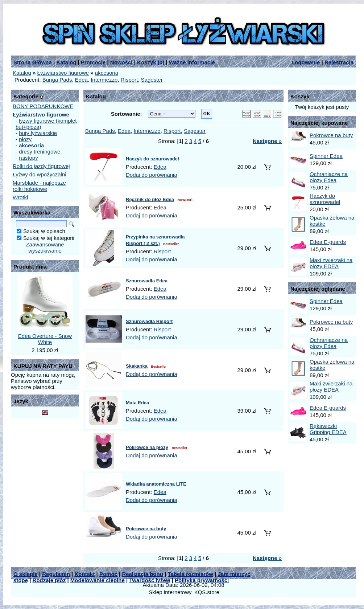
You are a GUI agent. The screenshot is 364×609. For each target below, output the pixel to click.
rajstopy (28, 158)
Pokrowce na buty (146, 529)
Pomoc (108, 574)
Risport (129, 80)
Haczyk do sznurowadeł (152, 159)
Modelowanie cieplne (98, 580)
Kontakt (84, 574)
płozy (25, 139)
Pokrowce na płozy (147, 447)
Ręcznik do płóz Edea (150, 199)
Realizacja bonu (142, 574)
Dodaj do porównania (152, 175)
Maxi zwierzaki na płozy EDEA (331, 263)
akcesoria (107, 73)
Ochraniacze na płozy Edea (329, 177)
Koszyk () (151, 62)
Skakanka (137, 366)
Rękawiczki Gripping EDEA (328, 429)
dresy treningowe (40, 152)
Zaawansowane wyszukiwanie (45, 248)
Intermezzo (104, 80)
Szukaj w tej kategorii (49, 238)
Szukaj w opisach (44, 231)
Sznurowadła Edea (147, 281)
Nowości (121, 62)
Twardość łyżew (150, 580)
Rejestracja (339, 62)
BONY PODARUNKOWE (43, 106)
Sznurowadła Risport (149, 321)
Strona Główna (33, 62)
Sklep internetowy (170, 592)
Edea (81, 80)
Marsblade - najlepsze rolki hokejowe (39, 186)
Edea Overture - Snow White (45, 339)
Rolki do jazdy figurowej (41, 166)
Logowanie (306, 62)
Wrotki (20, 197)
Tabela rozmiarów (190, 574)
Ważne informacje (192, 62)
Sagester (152, 80)
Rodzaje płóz (49, 580)
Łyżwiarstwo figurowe (63, 73)
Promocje (93, 62)
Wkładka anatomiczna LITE (156, 484)
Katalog (66, 62)
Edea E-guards (328, 242)
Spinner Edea (326, 156)
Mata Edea (137, 403)
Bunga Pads (57, 80)
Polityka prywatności (202, 580)
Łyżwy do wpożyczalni (40, 174)
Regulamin (56, 574)
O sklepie (26, 574)
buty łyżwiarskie (38, 133)
